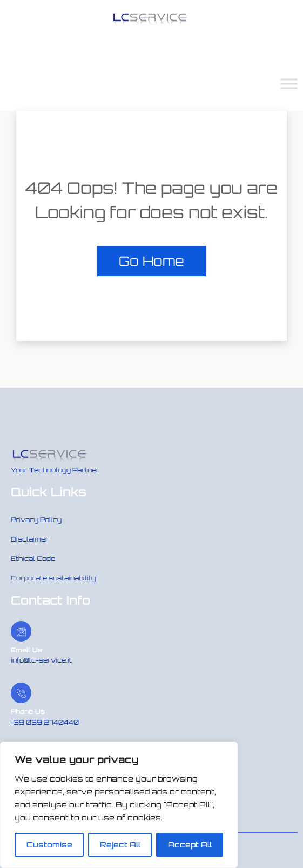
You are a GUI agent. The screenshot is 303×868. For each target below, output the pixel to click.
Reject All (120, 844)
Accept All (190, 844)
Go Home (151, 261)
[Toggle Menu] (289, 84)
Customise (49, 844)
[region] (119, 805)
